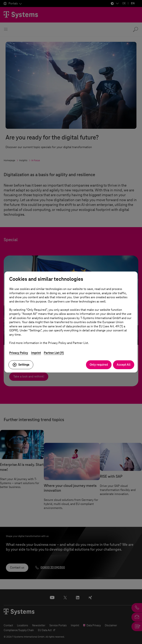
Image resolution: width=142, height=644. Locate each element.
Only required (99, 365)
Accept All (124, 365)
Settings (21, 365)
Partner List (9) (54, 353)
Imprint (36, 353)
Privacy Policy (19, 353)
